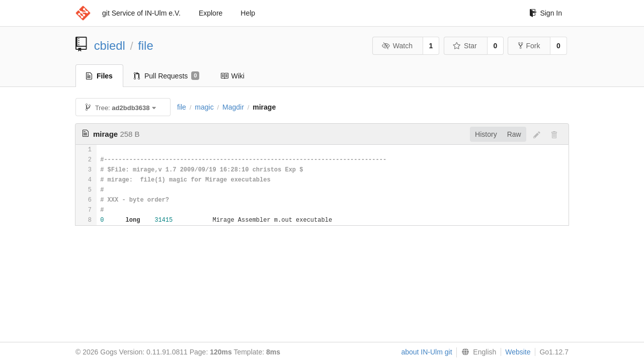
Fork (529, 46)
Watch (397, 46)
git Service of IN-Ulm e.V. (141, 13)
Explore (211, 13)
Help (248, 13)
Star (465, 46)
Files (99, 76)
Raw (514, 134)
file (145, 46)
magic (204, 107)
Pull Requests (167, 76)
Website (518, 352)
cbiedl (110, 46)
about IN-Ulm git (426, 352)
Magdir (233, 107)
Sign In (546, 13)
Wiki (232, 76)
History (486, 134)
